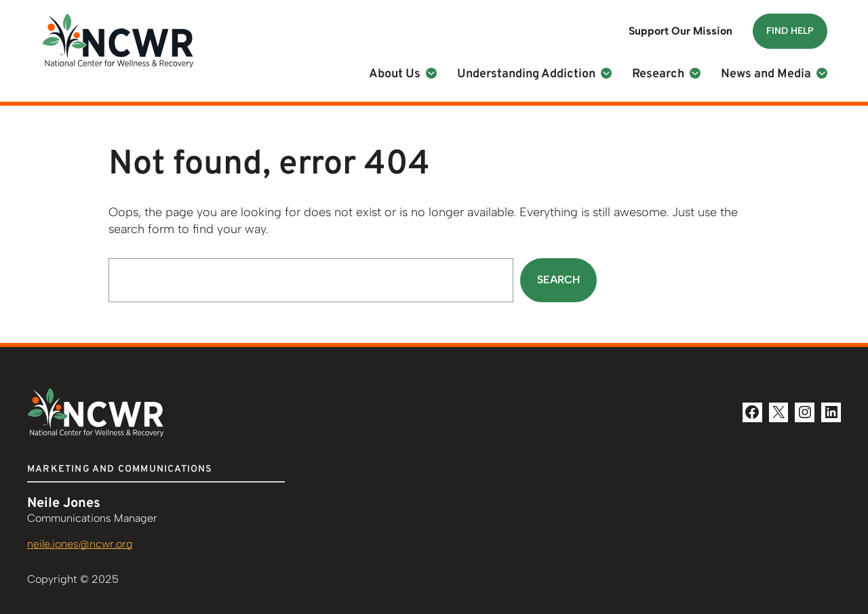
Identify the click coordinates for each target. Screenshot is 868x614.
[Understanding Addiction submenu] (606, 73)
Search (558, 280)
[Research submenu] (695, 73)
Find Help (790, 31)
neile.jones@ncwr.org (80, 544)
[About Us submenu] (431, 73)
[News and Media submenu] (822, 73)
